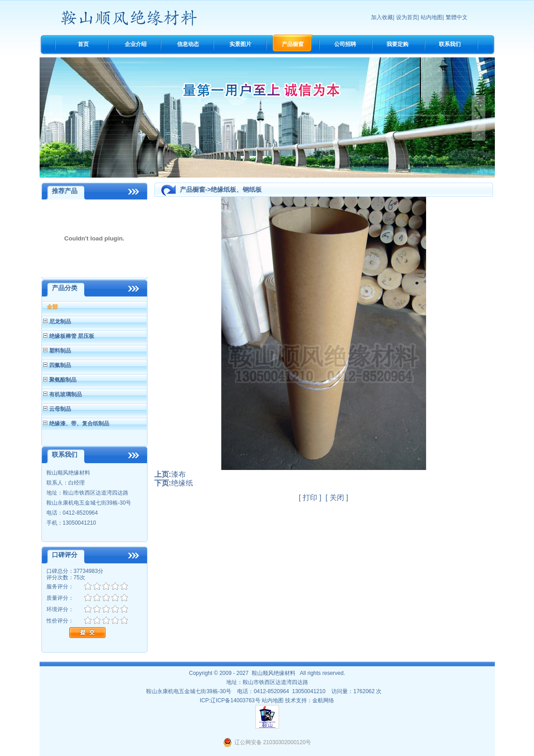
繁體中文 (457, 17)
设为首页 (407, 17)
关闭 (337, 498)
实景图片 (240, 44)
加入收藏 (382, 17)
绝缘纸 (182, 483)
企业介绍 (136, 44)
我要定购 (397, 44)
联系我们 (450, 44)
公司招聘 (345, 44)
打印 (310, 498)
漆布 (178, 474)
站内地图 (432, 17)
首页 (83, 44)
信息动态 (188, 44)
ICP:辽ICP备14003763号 (230, 700)
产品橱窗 (293, 44)
